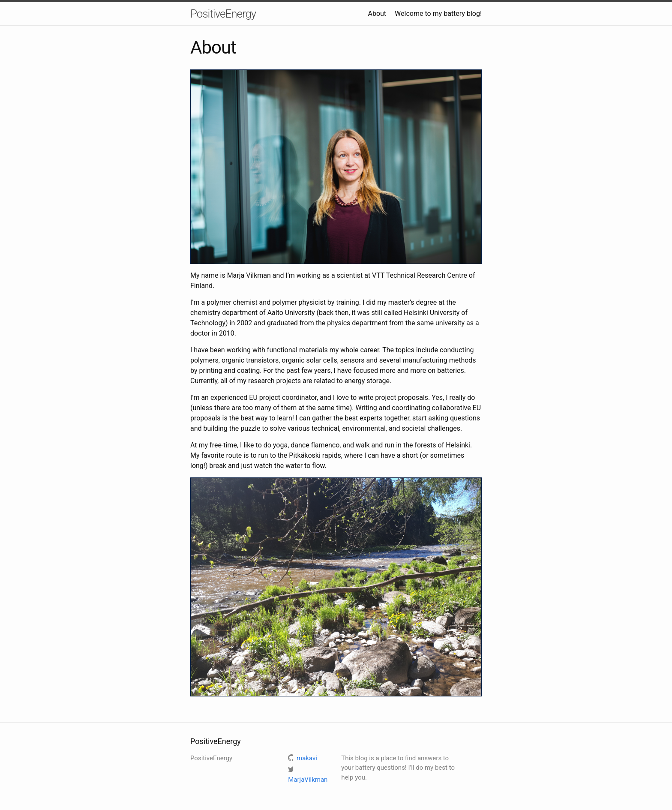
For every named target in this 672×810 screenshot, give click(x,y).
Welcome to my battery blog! (438, 13)
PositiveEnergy (223, 14)
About (377, 13)
